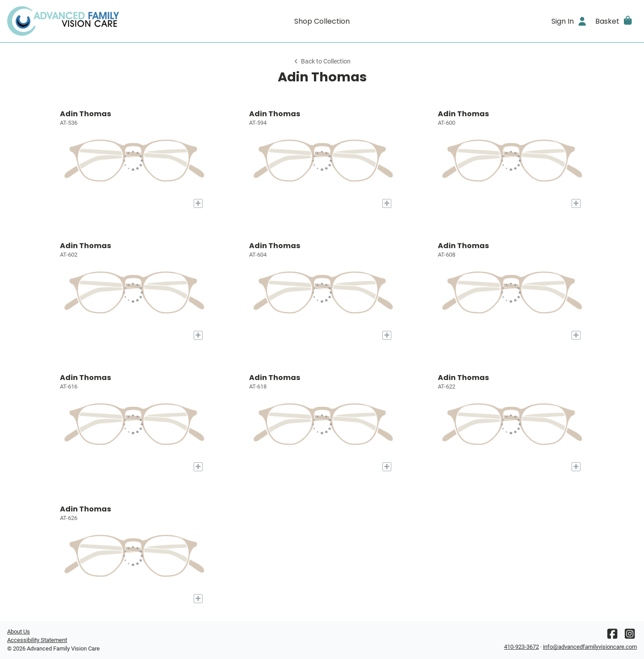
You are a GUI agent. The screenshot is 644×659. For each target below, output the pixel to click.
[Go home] (86, 21)
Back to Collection (322, 61)
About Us (19, 632)
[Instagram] (630, 636)
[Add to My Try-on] (198, 203)
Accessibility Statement (37, 640)
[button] (614, 21)
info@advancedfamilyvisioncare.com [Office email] (590, 647)
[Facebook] (612, 636)
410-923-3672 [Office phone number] (521, 647)
